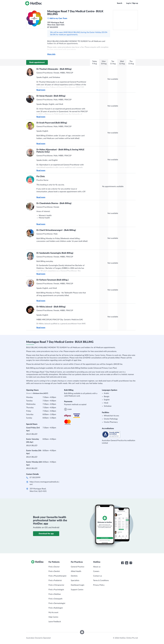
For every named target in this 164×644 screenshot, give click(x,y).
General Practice (78, 567)
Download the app (46, 534)
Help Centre (53, 617)
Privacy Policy (99, 585)
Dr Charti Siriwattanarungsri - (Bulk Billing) (56, 230)
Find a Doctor (54, 567)
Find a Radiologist (56, 608)
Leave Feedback (55, 622)
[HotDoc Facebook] (123, 563)
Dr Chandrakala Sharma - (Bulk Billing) (54, 203)
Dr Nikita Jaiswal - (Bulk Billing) (51, 307)
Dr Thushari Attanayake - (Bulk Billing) (54, 69)
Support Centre (77, 590)
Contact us (98, 576)
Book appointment (37, 62)
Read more (41, 90)
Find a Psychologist (56, 590)
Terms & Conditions (101, 580)
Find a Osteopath (55, 599)
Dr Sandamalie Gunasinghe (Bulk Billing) (55, 253)
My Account (53, 612)
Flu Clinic (41, 177)
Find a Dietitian (55, 594)
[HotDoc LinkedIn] (127, 563)
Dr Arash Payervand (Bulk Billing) (52, 123)
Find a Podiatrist (55, 580)
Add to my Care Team (57, 18)
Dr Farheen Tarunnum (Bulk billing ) (53, 280)
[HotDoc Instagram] (131, 563)
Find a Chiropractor (56, 585)
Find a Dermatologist (57, 603)
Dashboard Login (78, 585)
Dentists (74, 576)
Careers (96, 571)
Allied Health (76, 571)
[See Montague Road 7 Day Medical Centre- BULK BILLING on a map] (125, 20)
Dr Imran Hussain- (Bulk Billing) (51, 96)
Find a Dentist (54, 571)
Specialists (75, 580)
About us (97, 567)
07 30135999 (35, 478)
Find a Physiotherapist (57, 576)
